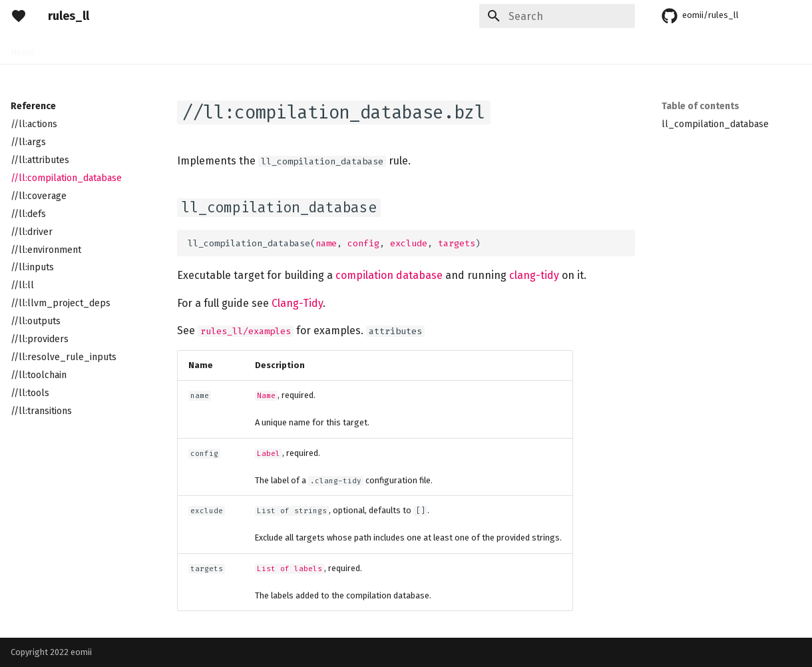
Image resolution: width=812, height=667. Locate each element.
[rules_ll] (19, 16)
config (363, 243)
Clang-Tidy (297, 303)
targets (457, 243)
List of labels (290, 569)
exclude (409, 243)
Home (23, 48)
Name (266, 396)
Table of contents (701, 106)
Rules (105, 48)
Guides (147, 48)
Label (269, 454)
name (326, 243)
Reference (200, 48)
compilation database (389, 275)
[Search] (557, 16)
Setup (64, 48)
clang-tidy (534, 275)
